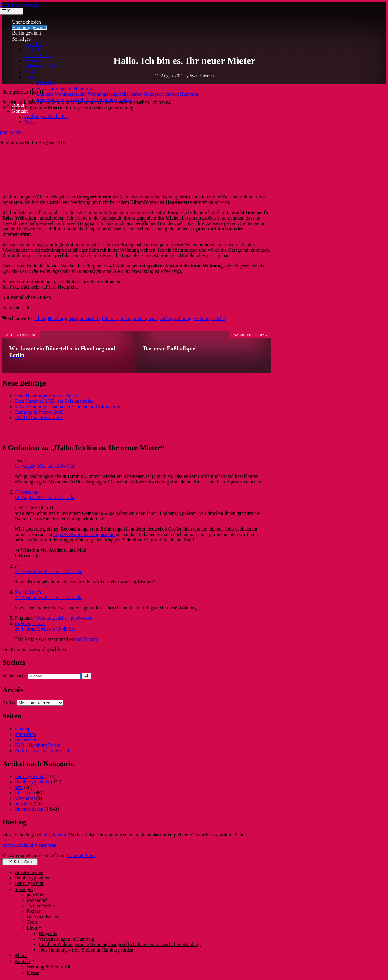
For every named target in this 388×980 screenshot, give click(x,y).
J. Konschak (26, 492)
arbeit (40, 318)
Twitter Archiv (38, 55)
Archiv (9, 702)
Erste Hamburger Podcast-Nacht (46, 396)
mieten (139, 318)
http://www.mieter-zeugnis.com (84, 534)
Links (32, 78)
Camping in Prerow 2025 (39, 412)
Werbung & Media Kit (46, 116)
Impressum (25, 734)
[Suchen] (87, 676)
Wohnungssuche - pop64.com (64, 618)
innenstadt (89, 318)
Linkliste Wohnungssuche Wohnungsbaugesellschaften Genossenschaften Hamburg (117, 94)
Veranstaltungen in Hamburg (64, 89)
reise (153, 318)
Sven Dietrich (28, 592)
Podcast (32, 61)
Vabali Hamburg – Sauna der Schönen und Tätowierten (68, 407)
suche (165, 318)
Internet (109, 318)
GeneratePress (81, 855)
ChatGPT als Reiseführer (39, 417)
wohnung (182, 318)
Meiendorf (35, 50)
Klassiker (24, 793)
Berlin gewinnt (27, 33)
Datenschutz (27, 740)
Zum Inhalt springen (20, 5)
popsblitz (33, 44)
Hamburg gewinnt (30, 27)
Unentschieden (27, 22)
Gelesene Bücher (41, 66)
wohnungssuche (209, 318)
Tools (30, 72)
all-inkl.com (54, 835)
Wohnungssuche (30, 623)
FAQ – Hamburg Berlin (37, 745)
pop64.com (11, 132)
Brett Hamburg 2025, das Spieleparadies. (54, 401)
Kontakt (22, 111)
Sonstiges (24, 39)
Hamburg (57, 318)
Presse (30, 122)
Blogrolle (45, 83)
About (18, 105)
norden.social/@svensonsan (29, 845)
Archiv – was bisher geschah (42, 751)
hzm (19, 787)
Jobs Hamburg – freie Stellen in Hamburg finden (84, 99)
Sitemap (22, 729)
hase (73, 318)
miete (125, 318)
